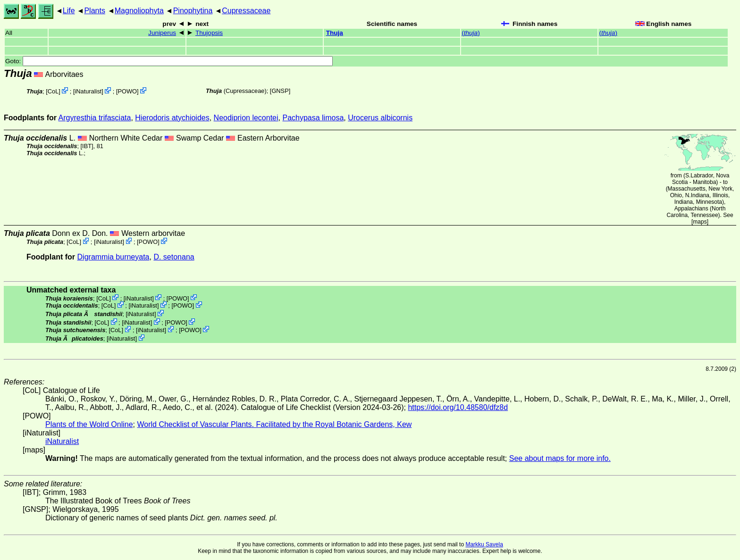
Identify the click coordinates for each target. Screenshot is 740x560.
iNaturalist (88, 91)
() (471, 33)
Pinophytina (193, 11)
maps (700, 222)
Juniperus (162, 33)
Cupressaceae (246, 11)
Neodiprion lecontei (246, 118)
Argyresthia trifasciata (95, 118)
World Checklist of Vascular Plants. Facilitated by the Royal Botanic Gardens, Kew (274, 424)
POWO (128, 91)
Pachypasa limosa (313, 118)
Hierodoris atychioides (172, 118)
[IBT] (87, 146)
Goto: (169, 61)
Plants (94, 11)
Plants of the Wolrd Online (89, 424)
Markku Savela (484, 544)
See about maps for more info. (560, 458)
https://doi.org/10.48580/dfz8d (458, 407)
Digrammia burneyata (114, 257)
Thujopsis (209, 33)
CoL (53, 91)
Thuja (335, 33)
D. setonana (174, 257)
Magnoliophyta (139, 11)
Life (69, 11)
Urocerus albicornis (380, 118)
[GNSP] (280, 91)
